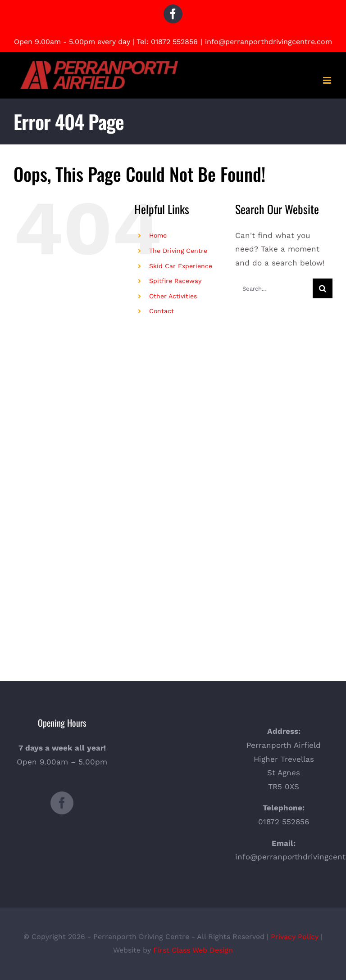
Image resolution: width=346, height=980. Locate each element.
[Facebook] (62, 803)
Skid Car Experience (181, 266)
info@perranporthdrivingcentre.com (269, 42)
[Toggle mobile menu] (328, 80)
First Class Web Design (193, 950)
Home (158, 235)
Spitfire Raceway (175, 281)
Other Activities (173, 296)
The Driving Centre (178, 251)
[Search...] (274, 288)
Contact (162, 311)
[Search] (323, 288)
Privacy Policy (295, 937)
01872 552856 (174, 42)
